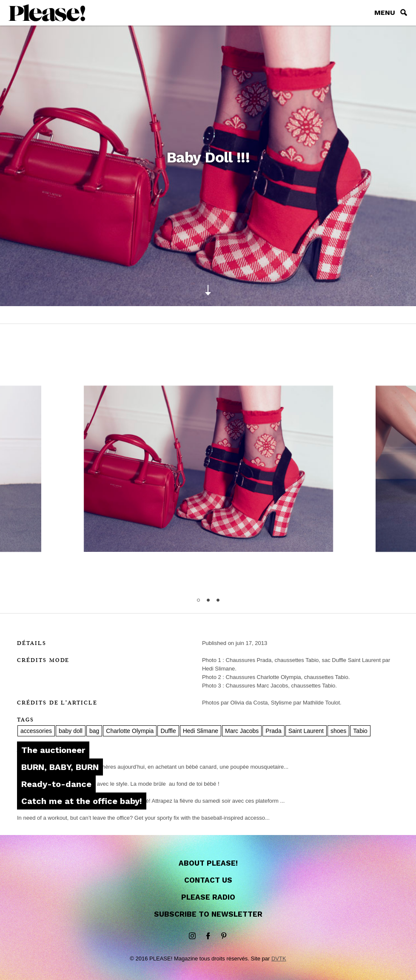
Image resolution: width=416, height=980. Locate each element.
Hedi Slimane (201, 731)
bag (94, 731)
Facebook (208, 936)
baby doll (71, 731)
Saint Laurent (306, 731)
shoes (338, 731)
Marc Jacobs (242, 731)
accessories (36, 731)
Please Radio (208, 897)
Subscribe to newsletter (208, 914)
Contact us (208, 880)
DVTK (279, 959)
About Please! (208, 863)
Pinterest (224, 936)
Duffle (168, 731)
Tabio (360, 731)
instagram (192, 936)
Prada (273, 731)
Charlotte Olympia (130, 731)
